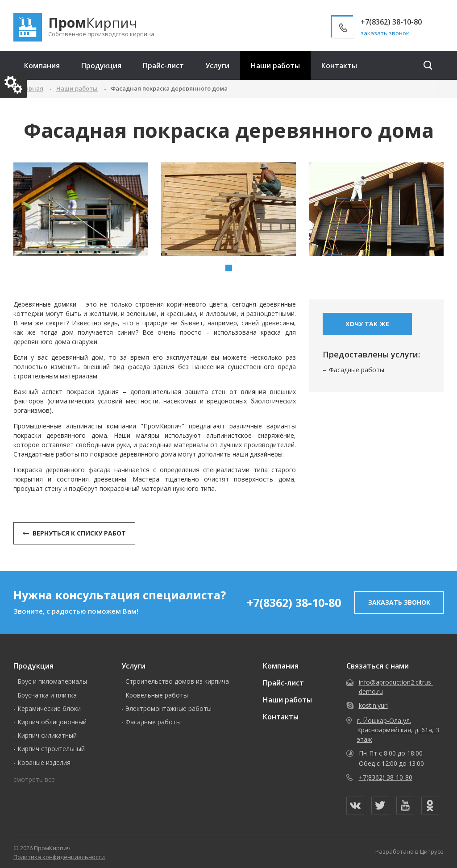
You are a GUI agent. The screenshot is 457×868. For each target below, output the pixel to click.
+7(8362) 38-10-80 (294, 602)
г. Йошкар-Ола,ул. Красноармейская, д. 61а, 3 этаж (398, 730)
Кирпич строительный (51, 749)
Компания (42, 66)
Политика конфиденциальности (59, 857)
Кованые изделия (44, 762)
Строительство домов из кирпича (177, 681)
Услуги (217, 66)
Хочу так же (367, 324)
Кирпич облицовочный (52, 722)
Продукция (101, 66)
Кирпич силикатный (47, 735)
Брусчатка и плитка (47, 695)
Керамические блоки (49, 708)
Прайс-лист (163, 66)
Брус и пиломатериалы (52, 681)
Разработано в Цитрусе (409, 851)
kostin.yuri (373, 705)
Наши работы (275, 66)
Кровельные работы (157, 695)
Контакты (339, 66)
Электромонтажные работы (168, 708)
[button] (229, 268)
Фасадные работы (357, 370)
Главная (31, 88)
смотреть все (34, 779)
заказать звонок (385, 33)
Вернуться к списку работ (74, 533)
